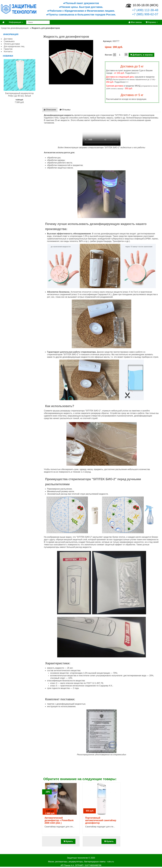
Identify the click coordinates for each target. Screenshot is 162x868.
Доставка (8, 39)
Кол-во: (109, 55)
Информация (16, 22)
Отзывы (65, 110)
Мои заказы (135, 22)
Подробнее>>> (132, 73)
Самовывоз (9, 41)
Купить (68, 841)
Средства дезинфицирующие (15, 28)
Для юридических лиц (14, 46)
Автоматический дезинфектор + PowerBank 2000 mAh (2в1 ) (59, 820)
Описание (50, 110)
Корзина (152, 22)
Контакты (8, 51)
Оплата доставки (12, 44)
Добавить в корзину (141, 55)
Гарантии (8, 49)
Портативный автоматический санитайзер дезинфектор (101, 820)
